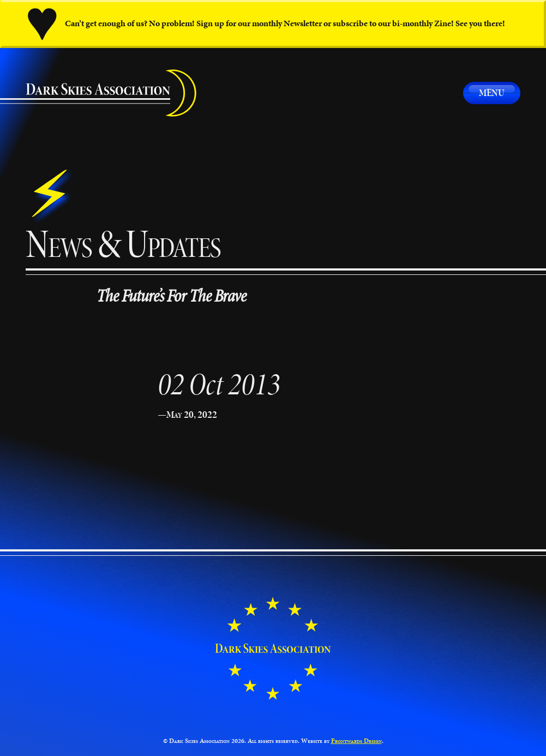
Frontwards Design (356, 741)
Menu (492, 92)
